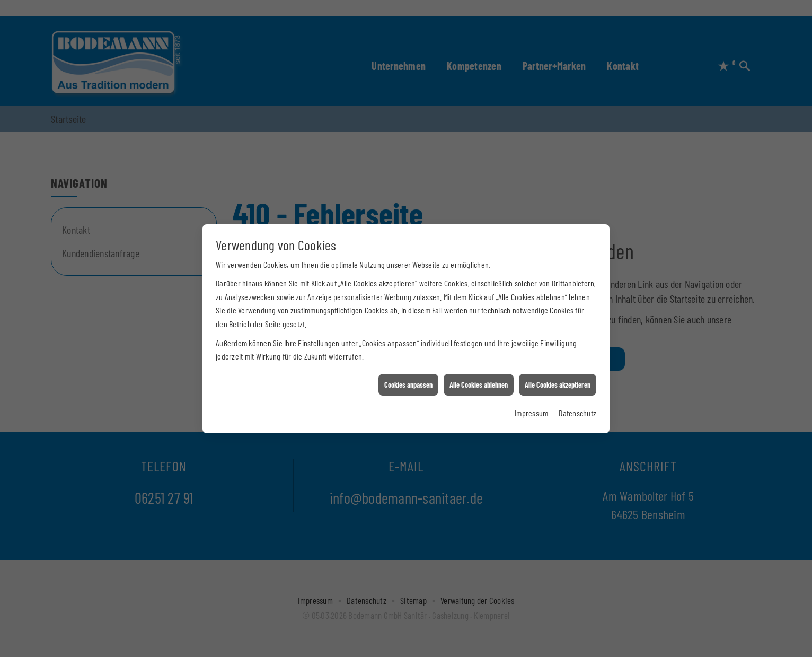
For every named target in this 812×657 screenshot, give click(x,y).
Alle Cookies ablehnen (479, 381)
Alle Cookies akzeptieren (558, 381)
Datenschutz (577, 410)
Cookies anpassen (408, 381)
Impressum (531, 410)
